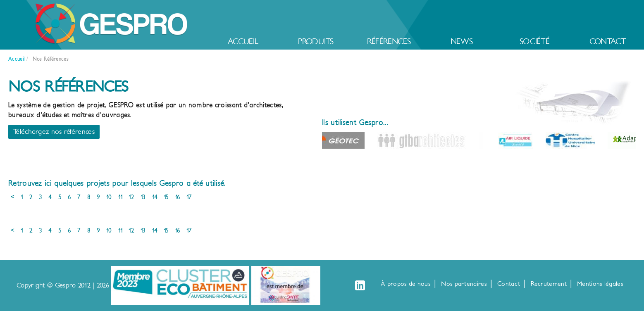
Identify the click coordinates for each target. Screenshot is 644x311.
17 (189, 197)
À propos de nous (406, 284)
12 (131, 197)
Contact (608, 41)
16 (178, 197)
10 (109, 197)
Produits (316, 41)
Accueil (243, 41)
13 (143, 197)
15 (166, 197)
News (462, 41)
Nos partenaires (464, 284)
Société (535, 41)
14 (155, 197)
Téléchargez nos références (54, 132)
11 (120, 197)
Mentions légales (600, 284)
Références (389, 41)
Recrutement (549, 284)
